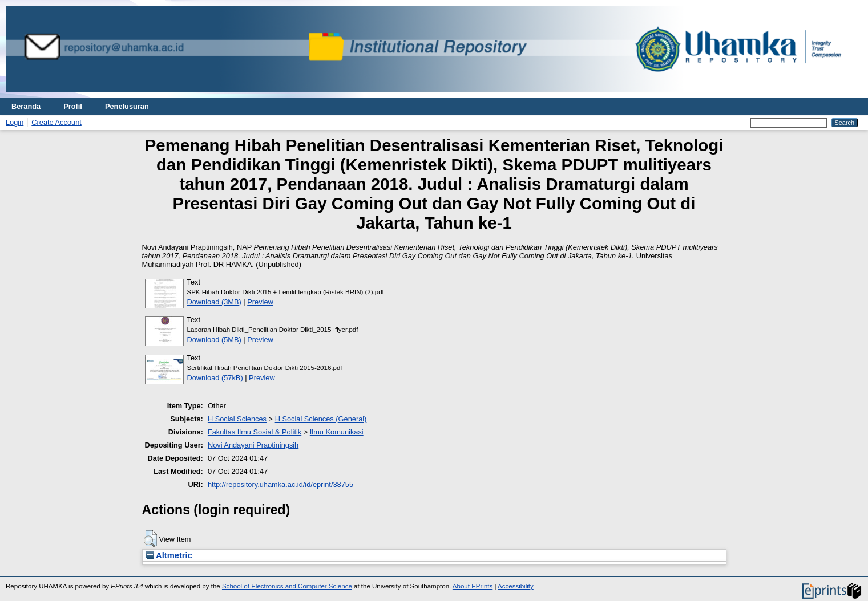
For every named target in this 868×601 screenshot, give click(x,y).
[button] (150, 539)
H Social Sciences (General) (321, 419)
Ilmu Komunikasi (337, 432)
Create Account (56, 122)
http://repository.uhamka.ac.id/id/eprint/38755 (280, 484)
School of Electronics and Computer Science (287, 586)
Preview (260, 302)
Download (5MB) (214, 340)
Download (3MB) (214, 302)
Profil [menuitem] (73, 106)
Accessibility (516, 586)
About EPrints (473, 586)
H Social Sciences (237, 419)
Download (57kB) (215, 378)
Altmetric (169, 555)
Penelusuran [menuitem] (127, 106)
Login (15, 122)
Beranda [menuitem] (26, 106)
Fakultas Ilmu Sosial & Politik (255, 432)
